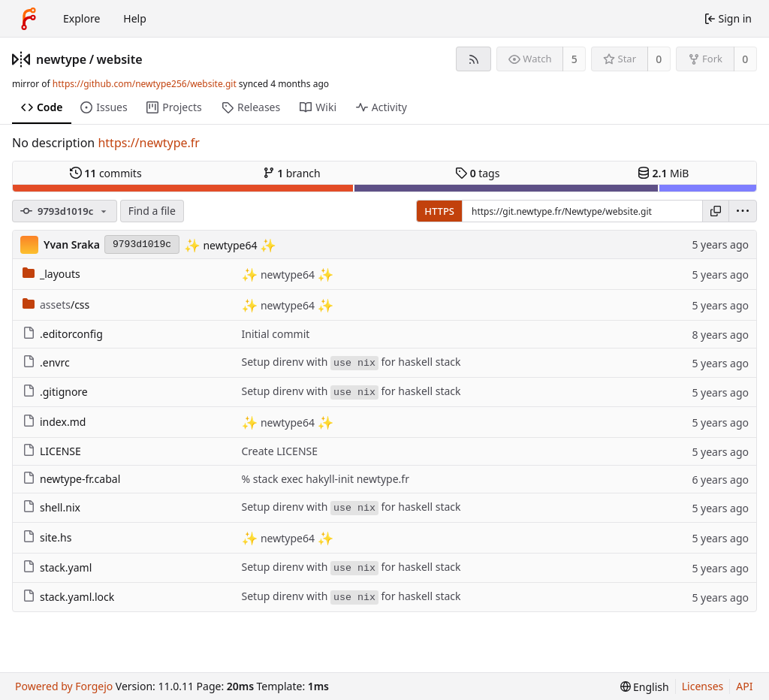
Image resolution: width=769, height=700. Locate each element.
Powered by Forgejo (64, 686)
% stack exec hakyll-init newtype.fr (326, 479)
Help (135, 18)
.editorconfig (63, 334)
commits (106, 173)
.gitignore (55, 392)
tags (477, 173)
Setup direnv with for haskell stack (351, 362)
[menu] (743, 211)
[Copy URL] (716, 211)
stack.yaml (57, 567)
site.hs (47, 537)
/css (56, 305)
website (120, 59)
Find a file (152, 211)
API (744, 686)
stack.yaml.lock (68, 597)
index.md (54, 422)
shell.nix (51, 507)
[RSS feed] (473, 59)
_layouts (51, 274)
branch (292, 173)
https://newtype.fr (149, 143)
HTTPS (439, 211)
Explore (81, 18)
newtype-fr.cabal (71, 479)
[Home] (29, 19)
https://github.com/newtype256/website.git (145, 84)
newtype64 (230, 245)
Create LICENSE (280, 451)
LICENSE (52, 451)
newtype (61, 59)
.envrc (46, 362)
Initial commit (276, 334)
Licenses (703, 686)
